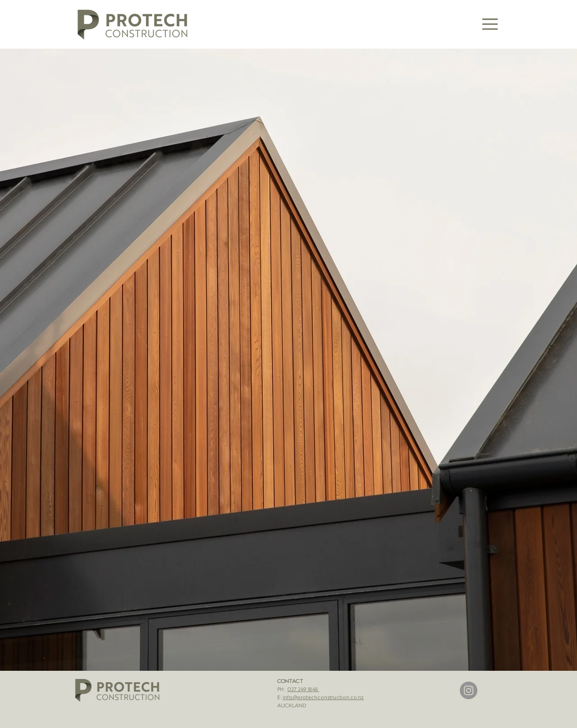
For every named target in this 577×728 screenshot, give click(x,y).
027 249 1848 (303, 689)
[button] (490, 24)
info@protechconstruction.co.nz (323, 697)
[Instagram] (469, 690)
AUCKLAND (292, 705)
